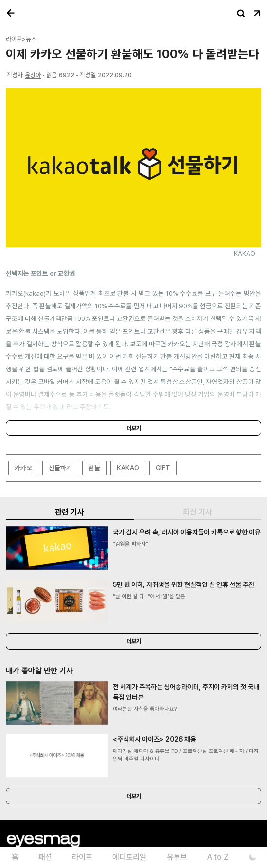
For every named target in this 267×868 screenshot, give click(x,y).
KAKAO (128, 468)
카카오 (23, 468)
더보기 (134, 428)
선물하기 (60, 468)
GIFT (163, 468)
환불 (94, 468)
